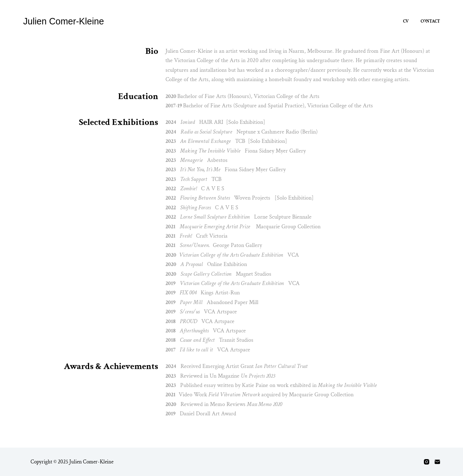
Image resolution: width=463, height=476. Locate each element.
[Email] (437, 462)
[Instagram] (427, 462)
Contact (430, 21)
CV (406, 21)
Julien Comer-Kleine (64, 21)
